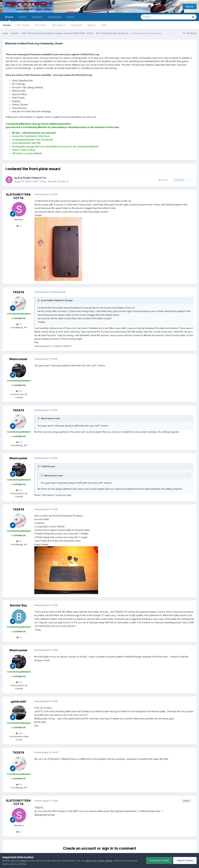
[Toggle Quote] (39, 300)
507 (19, 391)
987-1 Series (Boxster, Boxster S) (51, 181)
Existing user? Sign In (167, 7)
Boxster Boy (18, 605)
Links (104, 25)
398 (19, 733)
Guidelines (37, 17)
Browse (9, 18)
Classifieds (76, 25)
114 (19, 324)
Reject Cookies (185, 860)
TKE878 (18, 292)
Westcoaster (18, 359)
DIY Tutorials (23, 25)
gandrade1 (18, 701)
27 (19, 226)
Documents (59, 25)
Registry (92, 25)
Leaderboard (54, 17)
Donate (70, 17)
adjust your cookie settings (99, 861)
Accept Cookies (159, 860)
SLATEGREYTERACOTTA (18, 196)
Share (163, 180)
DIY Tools (41, 25)
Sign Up (190, 6)
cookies (23, 861)
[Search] (157, 17)
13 (19, 637)
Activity (22, 17)
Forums (7, 25)
